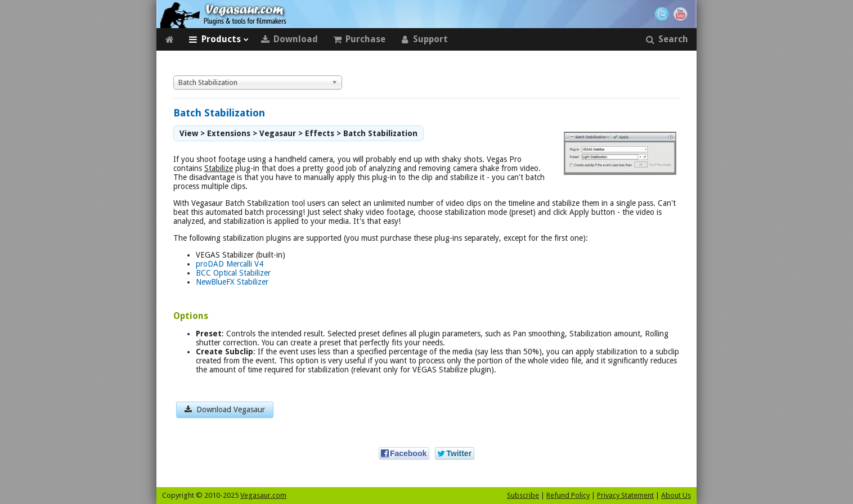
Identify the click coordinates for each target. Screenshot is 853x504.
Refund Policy (568, 495)
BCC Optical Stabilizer (233, 273)
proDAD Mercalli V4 (230, 264)
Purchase (359, 39)
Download (289, 39)
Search (667, 39)
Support (424, 39)
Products (219, 39)
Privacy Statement (625, 495)
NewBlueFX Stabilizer (232, 282)
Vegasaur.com (263, 495)
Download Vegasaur (225, 409)
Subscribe (523, 495)
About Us (676, 495)
